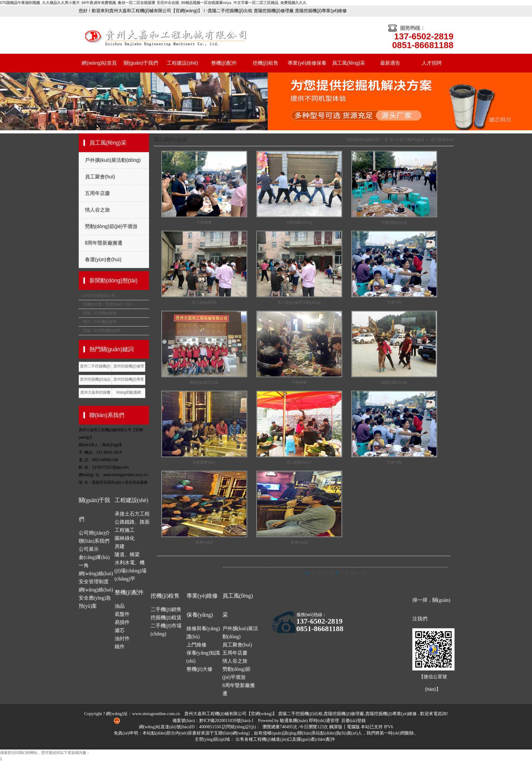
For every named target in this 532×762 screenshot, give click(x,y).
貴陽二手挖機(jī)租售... (102, 313)
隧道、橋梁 (127, 554)
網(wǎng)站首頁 (99, 63)
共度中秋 (394, 302)
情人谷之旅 (97, 210)
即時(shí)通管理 (324, 721)
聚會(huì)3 (204, 542)
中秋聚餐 (204, 222)
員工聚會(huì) (100, 177)
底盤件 (122, 614)
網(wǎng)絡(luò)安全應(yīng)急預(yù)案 (96, 598)
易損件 (122, 622)
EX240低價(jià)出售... (101, 296)
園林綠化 (125, 538)
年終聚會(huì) (204, 462)
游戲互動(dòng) (394, 382)
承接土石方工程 (132, 514)
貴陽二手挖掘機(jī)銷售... (103, 331)
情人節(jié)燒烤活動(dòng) (299, 302)
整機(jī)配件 (224, 63)
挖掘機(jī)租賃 (166, 618)
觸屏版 (336, 727)
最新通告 (390, 63)
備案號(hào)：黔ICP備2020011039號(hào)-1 (214, 721)
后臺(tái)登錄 (353, 721)
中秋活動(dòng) (299, 222)
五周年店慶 (97, 193)
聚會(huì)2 (299, 542)
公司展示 (89, 549)
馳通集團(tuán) (294, 721)
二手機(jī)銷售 (166, 609)
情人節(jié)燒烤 (204, 302)
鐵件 (120, 647)
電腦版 (353, 727)
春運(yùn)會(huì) (103, 259)
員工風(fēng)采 (349, 63)
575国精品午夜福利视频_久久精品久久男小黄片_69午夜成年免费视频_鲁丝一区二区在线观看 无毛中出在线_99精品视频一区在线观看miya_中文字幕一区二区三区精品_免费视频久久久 (153, 3)
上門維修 (196, 645)
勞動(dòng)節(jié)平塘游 (111, 226)
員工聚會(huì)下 (299, 462)
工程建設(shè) (182, 63)
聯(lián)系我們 (94, 541)
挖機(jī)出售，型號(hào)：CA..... (109, 304)
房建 (120, 546)
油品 (120, 606)
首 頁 (389, 140)
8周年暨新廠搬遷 (104, 243)
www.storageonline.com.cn (156, 714)
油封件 (122, 638)
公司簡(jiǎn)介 (94, 533)
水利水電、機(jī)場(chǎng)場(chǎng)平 (131, 571)
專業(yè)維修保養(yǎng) (307, 66)
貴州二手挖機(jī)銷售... (102, 322)
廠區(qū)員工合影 (204, 382)
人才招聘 (432, 63)
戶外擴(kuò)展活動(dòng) (113, 160)
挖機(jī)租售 (266, 63)
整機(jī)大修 (200, 669)
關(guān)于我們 (141, 63)
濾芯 (120, 630)
